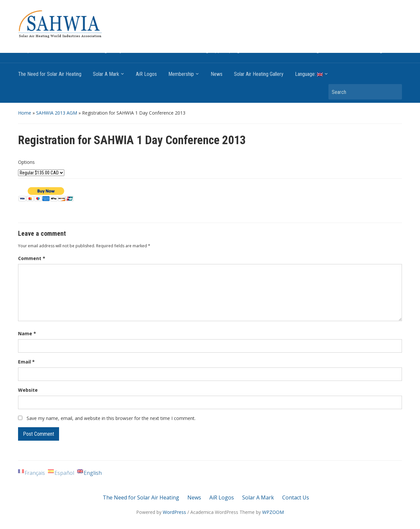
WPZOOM (273, 512)
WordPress (174, 512)
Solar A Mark (106, 74)
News (217, 74)
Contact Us (296, 497)
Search (394, 92)
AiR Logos (146, 74)
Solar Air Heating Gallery (259, 74)
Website (28, 390)
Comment (32, 258)
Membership (181, 74)
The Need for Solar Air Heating (50, 74)
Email (26, 362)
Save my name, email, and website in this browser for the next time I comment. (111, 418)
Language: (309, 74)
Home (25, 113)
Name (27, 333)
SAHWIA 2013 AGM (57, 113)
